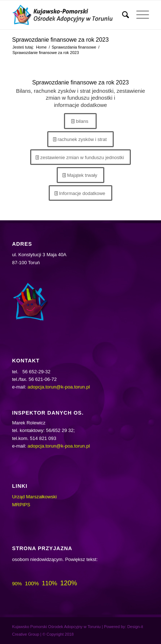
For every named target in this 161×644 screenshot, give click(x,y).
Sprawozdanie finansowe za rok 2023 (60, 40)
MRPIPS (21, 505)
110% (49, 583)
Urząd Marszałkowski (34, 497)
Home (41, 47)
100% (32, 583)
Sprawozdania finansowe (74, 47)
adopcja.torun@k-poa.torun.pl (59, 387)
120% (69, 583)
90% (17, 584)
